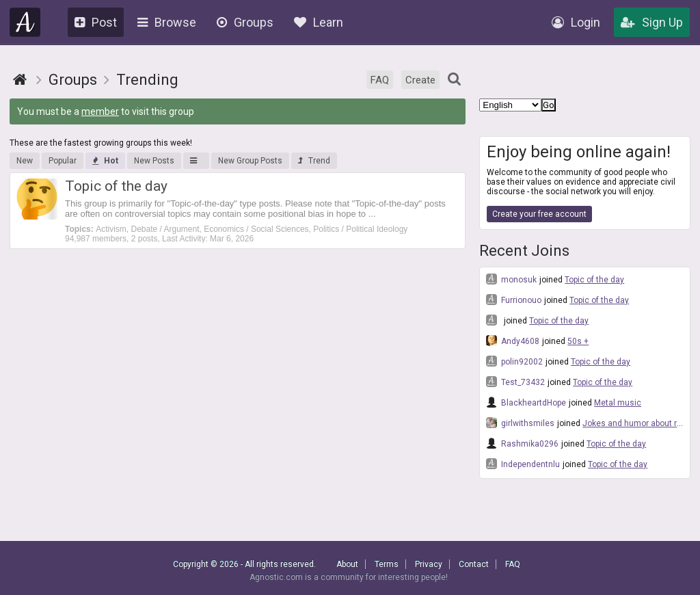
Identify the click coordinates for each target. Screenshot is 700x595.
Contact (474, 564)
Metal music (618, 403)
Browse (167, 22)
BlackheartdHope (526, 402)
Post (96, 22)
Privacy (429, 564)
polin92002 (514, 361)
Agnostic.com (25, 22)
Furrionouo (514, 300)
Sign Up (652, 22)
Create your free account (539, 214)
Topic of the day (594, 280)
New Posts (154, 161)
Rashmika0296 (522, 443)
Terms (387, 564)
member (100, 111)
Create (420, 80)
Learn (319, 22)
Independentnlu (523, 464)
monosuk (511, 279)
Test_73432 (515, 382)
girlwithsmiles (520, 423)
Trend (314, 161)
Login (576, 22)
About (347, 564)
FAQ (380, 80)
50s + (578, 341)
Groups (245, 22)
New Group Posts (250, 161)
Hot (105, 161)
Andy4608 (513, 341)
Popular (63, 161)
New (25, 161)
